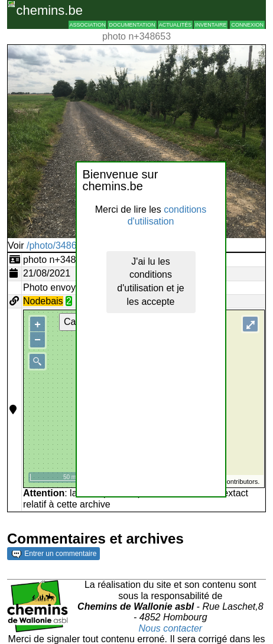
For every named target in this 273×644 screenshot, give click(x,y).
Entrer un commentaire (54, 554)
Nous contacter (171, 628)
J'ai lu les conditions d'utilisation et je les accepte (150, 282)
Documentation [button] (132, 25)
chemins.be (49, 10)
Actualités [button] (175, 25)
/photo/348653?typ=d (71, 245)
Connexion (247, 25)
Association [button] (88, 25)
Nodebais (43, 301)
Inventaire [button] (211, 25)
